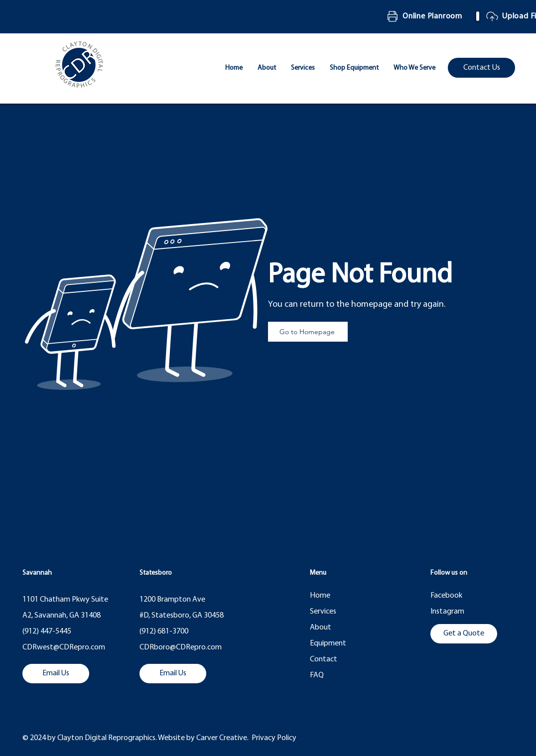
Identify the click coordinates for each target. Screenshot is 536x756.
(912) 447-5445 (47, 631)
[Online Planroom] (426, 16)
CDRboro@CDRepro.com (181, 647)
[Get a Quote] (464, 634)
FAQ (317, 675)
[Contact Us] (481, 68)
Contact (324, 659)
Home (320, 596)
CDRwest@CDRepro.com (64, 647)
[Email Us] (56, 674)
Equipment (328, 643)
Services (323, 612)
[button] (414, 68)
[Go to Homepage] (308, 332)
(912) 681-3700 (164, 631)
